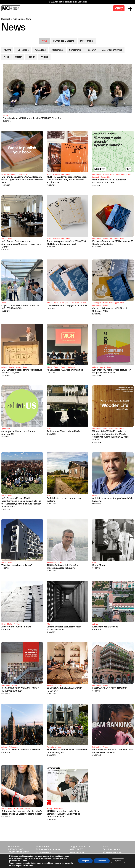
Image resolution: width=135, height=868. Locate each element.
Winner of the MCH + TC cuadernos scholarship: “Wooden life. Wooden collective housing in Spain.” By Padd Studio (110, 436)
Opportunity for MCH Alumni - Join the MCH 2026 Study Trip (32, 118)
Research (91, 50)
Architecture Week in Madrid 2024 (64, 431)
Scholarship (75, 50)
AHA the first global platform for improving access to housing (62, 567)
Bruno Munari (99, 565)
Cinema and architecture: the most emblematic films (64, 628)
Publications (23, 50)
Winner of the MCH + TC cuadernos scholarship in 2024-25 (109, 181)
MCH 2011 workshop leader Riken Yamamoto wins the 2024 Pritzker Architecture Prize (63, 814)
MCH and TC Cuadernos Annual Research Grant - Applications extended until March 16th (22, 180)
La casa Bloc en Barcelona (105, 627)
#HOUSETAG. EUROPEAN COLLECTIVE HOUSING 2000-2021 (20, 690)
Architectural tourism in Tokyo (16, 627)
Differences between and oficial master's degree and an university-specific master (22, 813)
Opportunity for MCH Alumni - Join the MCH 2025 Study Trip (20, 307)
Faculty (31, 57)
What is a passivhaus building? (17, 565)
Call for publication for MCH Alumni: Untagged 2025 (110, 310)
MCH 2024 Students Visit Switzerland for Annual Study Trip (67, 751)
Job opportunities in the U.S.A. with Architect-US (19, 433)
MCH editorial (87, 41)
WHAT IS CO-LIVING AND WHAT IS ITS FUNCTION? (65, 690)
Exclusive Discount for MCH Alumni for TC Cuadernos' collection (113, 243)
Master (18, 57)
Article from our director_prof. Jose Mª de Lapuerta (113, 500)
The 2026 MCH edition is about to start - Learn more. (67, 2)
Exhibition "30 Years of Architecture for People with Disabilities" (111, 371)
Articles (44, 57)
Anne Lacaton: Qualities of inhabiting (65, 370)
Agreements (57, 50)
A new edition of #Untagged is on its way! (67, 306)
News (29, 19)
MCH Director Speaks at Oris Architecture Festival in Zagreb (22, 371)
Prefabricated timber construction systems (64, 500)
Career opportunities (112, 50)
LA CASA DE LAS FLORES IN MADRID (110, 688)
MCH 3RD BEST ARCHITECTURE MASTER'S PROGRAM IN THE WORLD (113, 751)
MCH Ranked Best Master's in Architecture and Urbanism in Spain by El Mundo (21, 244)
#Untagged (40, 50)
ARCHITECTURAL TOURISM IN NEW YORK (21, 750)
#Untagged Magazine (64, 41)
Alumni (7, 50)
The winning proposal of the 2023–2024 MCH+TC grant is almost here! (66, 243)
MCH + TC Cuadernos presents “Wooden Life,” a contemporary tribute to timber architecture (67, 180)
